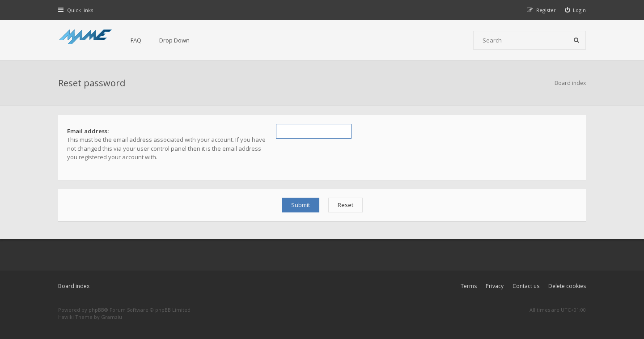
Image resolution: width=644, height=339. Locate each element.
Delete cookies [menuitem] (567, 286)
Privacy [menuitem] (495, 286)
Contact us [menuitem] (526, 286)
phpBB (96, 310)
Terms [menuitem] (469, 286)
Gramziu (112, 317)
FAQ (136, 40)
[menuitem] (576, 10)
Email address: (88, 131)
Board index (74, 286)
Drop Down (174, 40)
